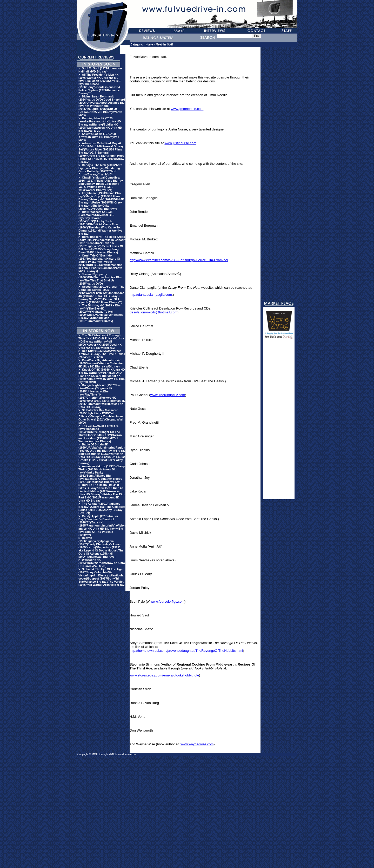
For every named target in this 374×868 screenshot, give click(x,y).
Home (149, 45)
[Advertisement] (279, 421)
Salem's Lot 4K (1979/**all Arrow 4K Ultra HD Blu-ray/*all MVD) (99, 137)
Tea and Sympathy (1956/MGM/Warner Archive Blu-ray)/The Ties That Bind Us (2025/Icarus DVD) (100, 279)
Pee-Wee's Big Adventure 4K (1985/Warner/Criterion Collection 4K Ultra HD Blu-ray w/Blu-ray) (101, 363)
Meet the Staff (164, 45)
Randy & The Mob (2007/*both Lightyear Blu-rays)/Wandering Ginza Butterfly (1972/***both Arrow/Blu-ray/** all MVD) (100, 170)
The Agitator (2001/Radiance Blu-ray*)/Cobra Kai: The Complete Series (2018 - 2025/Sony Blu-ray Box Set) (102, 508)
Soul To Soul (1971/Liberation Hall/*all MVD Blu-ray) (100, 70)
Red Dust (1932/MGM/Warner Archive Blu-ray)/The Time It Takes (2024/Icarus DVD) (102, 354)
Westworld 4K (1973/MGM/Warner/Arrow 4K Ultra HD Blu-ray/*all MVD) (102, 563)
